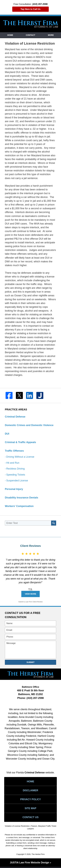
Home (10, 35)
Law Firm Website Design (29, 864)
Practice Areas (16, 410)
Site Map (30, 809)
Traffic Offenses (14, 451)
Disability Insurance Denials (22, 498)
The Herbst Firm (38, 855)
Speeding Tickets (16, 475)
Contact (30, 35)
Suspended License (17, 481)
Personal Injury (14, 489)
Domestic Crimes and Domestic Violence (29, 425)
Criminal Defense (15, 417)
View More (30, 594)
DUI (7, 434)
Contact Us (31, 818)
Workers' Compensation (19, 507)
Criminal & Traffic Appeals (20, 442)
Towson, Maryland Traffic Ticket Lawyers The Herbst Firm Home (31, 24)
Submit (30, 662)
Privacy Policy (31, 800)
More (51, 35)
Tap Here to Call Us (30, 9)
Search (54, 523)
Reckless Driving (16, 469)
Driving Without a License (21, 457)
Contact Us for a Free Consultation (23, 615)
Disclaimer (30, 791)
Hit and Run (13, 463)
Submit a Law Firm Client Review (31, 602)
